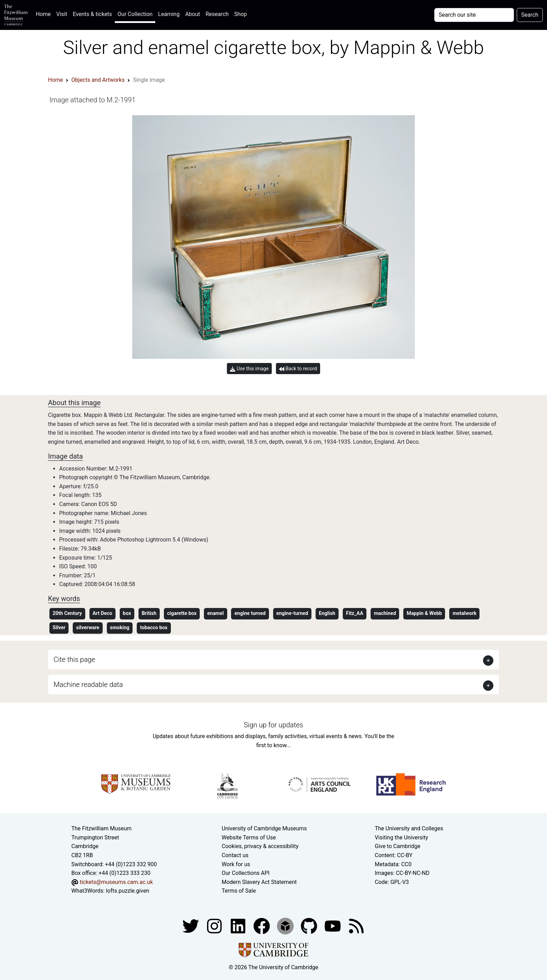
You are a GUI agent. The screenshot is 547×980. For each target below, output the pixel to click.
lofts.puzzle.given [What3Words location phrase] (127, 891)
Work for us (236, 864)
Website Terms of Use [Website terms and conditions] (249, 837)
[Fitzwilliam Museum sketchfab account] (286, 926)
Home (45, 13)
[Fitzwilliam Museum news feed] (356, 926)
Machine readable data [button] (88, 685)
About (193, 14)
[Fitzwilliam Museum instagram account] (215, 926)
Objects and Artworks (98, 80)
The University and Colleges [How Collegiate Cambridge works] (409, 828)
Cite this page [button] (74, 659)
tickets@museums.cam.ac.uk (116, 882)
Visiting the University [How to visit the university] (401, 837)
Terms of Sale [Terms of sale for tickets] (239, 891)
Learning (169, 14)
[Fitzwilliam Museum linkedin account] (262, 926)
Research (217, 14)
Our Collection (135, 14)
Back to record (298, 369)
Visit (62, 14)
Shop (240, 14)
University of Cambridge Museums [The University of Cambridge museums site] (264, 828)
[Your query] (474, 15)
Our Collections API (246, 873)
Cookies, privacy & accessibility (260, 846)
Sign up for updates (273, 725)
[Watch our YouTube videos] (333, 926)
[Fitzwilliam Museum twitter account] (191, 926)
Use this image (249, 369)
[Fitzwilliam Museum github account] (310, 926)
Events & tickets (92, 14)
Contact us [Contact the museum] (235, 855)
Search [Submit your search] (530, 15)
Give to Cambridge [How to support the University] (398, 846)
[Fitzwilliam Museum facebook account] (239, 926)
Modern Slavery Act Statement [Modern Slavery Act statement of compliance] (259, 882)
